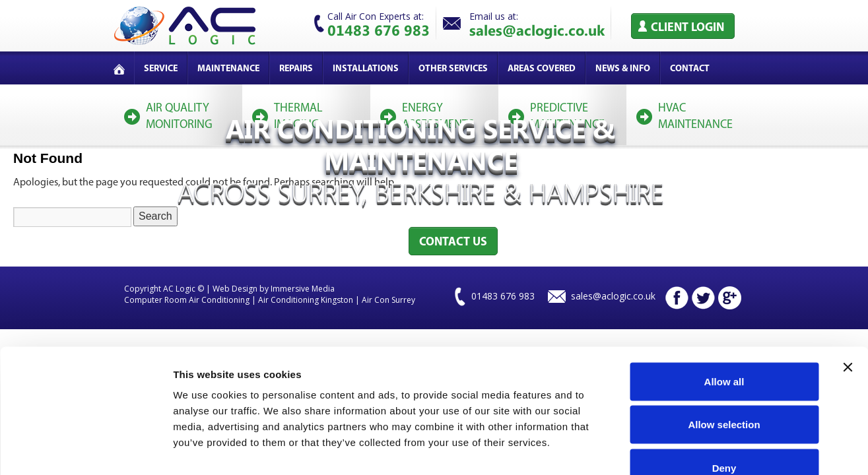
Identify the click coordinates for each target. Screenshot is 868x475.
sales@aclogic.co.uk (537, 30)
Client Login (687, 28)
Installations (366, 69)
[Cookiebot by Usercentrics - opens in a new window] (85, 449)
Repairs (296, 69)
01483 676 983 (379, 30)
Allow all (724, 302)
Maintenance (228, 69)
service (161, 69)
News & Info (623, 69)
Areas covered (542, 69)
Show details (693, 449)
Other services (453, 69)
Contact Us (453, 242)
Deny (724, 388)
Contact (690, 69)
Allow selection (724, 345)
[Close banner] (848, 288)
